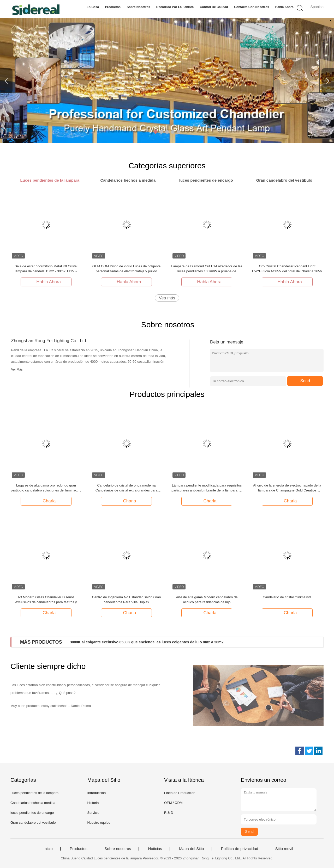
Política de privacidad (240, 849)
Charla (46, 501)
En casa (93, 7)
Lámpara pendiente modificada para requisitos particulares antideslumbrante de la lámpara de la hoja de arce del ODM (207, 490)
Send (305, 381)
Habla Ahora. (285, 7)
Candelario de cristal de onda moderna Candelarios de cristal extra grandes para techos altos (127, 490)
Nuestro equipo (99, 823)
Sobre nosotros (138, 7)
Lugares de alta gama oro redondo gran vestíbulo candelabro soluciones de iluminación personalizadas (46, 490)
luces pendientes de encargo (32, 813)
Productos (113, 7)
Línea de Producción (180, 793)
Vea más (167, 298)
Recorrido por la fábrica (175, 7)
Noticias (155, 849)
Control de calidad (214, 7)
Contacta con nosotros (252, 7)
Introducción (96, 793)
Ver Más (17, 370)
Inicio (48, 849)
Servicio (93, 813)
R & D (169, 813)
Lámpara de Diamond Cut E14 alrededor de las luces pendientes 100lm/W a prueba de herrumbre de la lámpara (207, 271)
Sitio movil (284, 849)
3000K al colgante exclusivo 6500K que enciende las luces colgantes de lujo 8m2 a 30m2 (147, 642)
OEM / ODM (173, 803)
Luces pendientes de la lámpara (34, 793)
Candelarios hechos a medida (33, 803)
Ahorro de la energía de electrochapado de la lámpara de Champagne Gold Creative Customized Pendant (287, 490)
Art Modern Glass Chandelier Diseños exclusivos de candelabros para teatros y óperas (46, 602)
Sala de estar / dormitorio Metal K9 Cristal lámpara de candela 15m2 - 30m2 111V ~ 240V (46, 271)
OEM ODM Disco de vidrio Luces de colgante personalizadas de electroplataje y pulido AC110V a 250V (127, 271)
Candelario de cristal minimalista (287, 597)
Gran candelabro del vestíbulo (33, 823)
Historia (93, 803)
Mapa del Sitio (191, 849)
